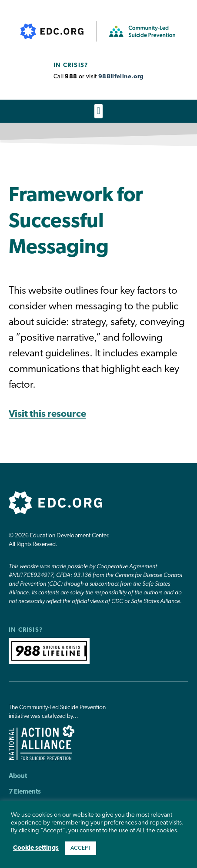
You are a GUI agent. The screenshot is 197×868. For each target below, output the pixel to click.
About (18, 776)
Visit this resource (47, 414)
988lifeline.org (121, 77)
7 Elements (25, 792)
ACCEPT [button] (81, 848)
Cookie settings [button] (36, 848)
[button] (98, 111)
